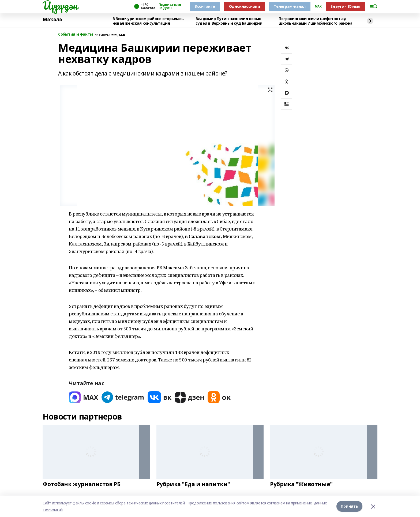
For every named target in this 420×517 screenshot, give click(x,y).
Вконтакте (205, 6)
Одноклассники (245, 6)
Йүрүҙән (60, 6)
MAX (318, 6)
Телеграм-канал (290, 6)
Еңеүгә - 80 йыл (345, 6)
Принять (349, 506)
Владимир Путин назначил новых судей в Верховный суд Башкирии (229, 21)
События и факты (76, 34)
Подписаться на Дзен (170, 6)
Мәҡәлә (52, 20)
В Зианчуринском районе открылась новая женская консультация (148, 21)
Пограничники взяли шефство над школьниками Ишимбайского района (316, 21)
